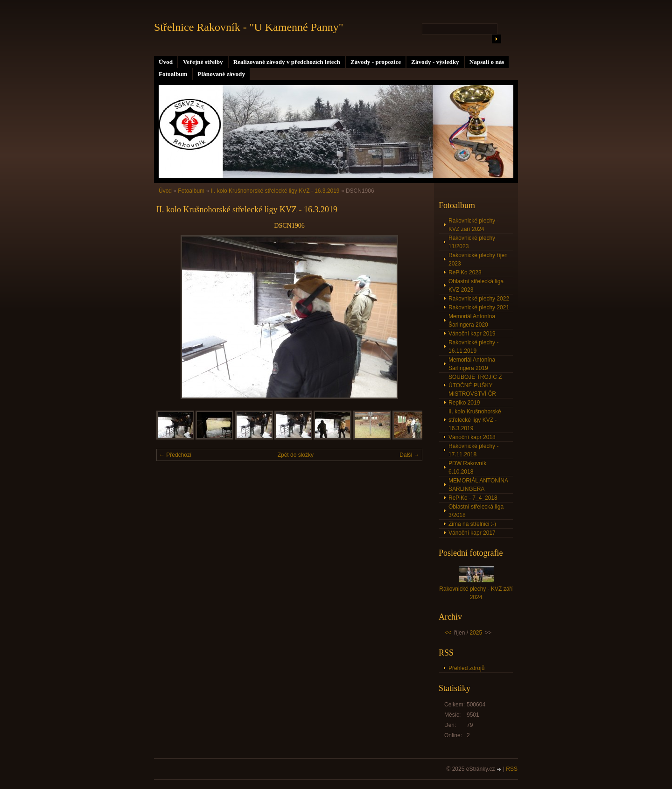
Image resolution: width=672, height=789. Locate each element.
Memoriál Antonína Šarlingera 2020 (472, 321)
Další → (409, 455)
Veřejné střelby (203, 62)
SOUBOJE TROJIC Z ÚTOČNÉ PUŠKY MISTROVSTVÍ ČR (475, 385)
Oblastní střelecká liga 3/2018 (476, 511)
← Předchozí (175, 455)
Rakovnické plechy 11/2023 (472, 242)
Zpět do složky (296, 455)
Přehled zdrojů (466, 668)
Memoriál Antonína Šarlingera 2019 (472, 364)
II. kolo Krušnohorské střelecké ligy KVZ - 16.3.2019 (276, 191)
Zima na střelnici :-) (472, 524)
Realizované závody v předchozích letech (287, 62)
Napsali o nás (487, 62)
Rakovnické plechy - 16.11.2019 (473, 347)
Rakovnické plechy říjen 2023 (478, 259)
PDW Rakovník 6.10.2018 (467, 468)
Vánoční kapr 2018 (472, 437)
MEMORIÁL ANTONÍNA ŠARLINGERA (478, 485)
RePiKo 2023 (465, 272)
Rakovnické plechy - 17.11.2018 (473, 450)
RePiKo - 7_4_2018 (473, 498)
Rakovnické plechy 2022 (479, 299)
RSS (512, 769)
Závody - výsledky (435, 62)
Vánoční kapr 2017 (472, 533)
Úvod (166, 62)
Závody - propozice (376, 62)
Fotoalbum (173, 74)
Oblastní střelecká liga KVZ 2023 (476, 286)
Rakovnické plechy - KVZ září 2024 (473, 225)
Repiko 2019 (464, 403)
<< (448, 633)
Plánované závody (221, 74)
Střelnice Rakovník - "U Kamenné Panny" (249, 27)
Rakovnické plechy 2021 (479, 307)
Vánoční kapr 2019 (472, 334)
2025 (476, 633)
